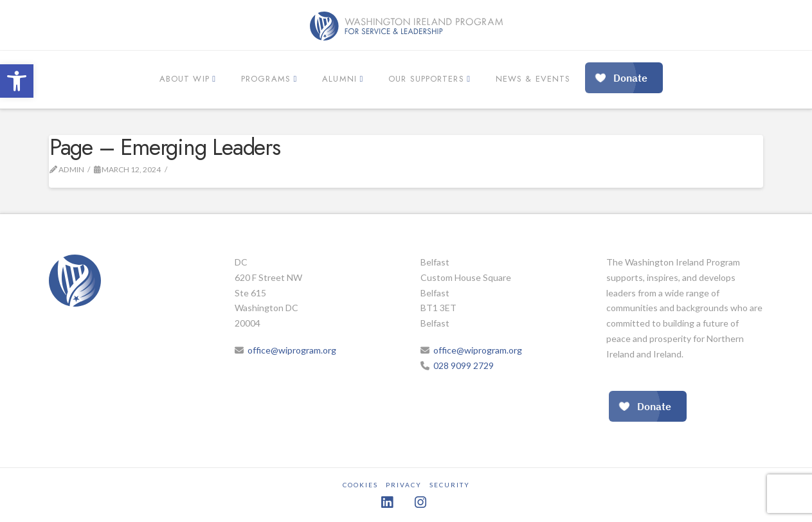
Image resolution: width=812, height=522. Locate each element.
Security (450, 485)
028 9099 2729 (464, 365)
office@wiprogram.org (292, 350)
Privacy (404, 485)
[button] (17, 81)
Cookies (360, 485)
